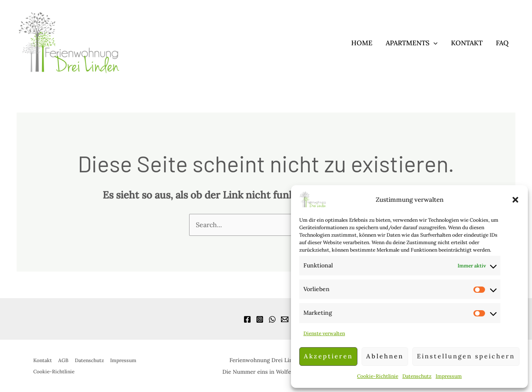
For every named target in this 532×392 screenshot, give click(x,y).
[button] (515, 200)
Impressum (449, 376)
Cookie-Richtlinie (378, 376)
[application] (433, 43)
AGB (63, 360)
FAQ (502, 43)
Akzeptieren (328, 356)
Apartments (412, 43)
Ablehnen (385, 356)
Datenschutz (417, 376)
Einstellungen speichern (466, 356)
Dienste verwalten (324, 333)
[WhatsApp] (272, 319)
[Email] (285, 319)
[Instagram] (260, 319)
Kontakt (467, 43)
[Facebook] (247, 319)
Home (362, 43)
